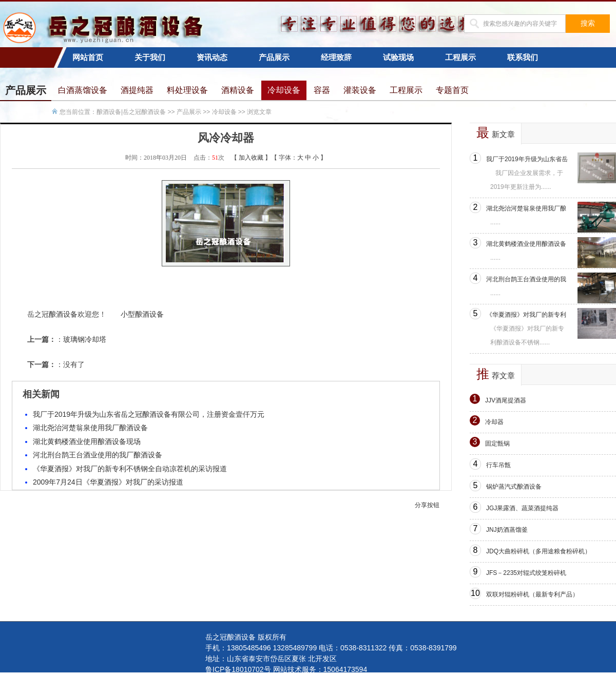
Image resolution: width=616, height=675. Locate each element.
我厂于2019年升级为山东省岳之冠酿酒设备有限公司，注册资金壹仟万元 (149, 414)
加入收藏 (251, 158)
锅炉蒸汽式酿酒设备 (514, 487)
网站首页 (88, 57)
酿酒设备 (63, 314)
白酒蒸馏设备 (83, 90)
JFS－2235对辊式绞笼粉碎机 (526, 573)
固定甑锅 (497, 443)
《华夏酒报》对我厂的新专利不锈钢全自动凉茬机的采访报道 (130, 469)
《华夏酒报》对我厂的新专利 (526, 315)
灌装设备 (360, 90)
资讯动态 (212, 57)
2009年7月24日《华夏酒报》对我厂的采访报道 (108, 482)
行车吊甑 (498, 465)
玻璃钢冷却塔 (85, 339)
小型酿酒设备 (142, 314)
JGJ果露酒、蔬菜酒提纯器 (522, 508)
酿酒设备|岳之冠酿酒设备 (131, 112)
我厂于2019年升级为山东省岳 (527, 159)
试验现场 (398, 57)
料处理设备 (187, 90)
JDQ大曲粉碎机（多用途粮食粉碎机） (538, 551)
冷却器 (494, 422)
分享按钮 (427, 505)
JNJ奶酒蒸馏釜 (507, 530)
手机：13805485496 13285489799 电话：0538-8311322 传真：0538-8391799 (331, 648)
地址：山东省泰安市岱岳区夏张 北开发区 (271, 659)
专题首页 (452, 90)
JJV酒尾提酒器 (506, 400)
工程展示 (460, 57)
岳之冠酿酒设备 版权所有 (246, 637)
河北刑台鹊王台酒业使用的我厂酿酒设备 (98, 455)
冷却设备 (284, 90)
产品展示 (274, 57)
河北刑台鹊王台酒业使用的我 (526, 279)
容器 (322, 90)
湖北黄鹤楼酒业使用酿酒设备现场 (87, 441)
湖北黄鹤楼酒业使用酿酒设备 (526, 244)
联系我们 (523, 57)
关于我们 (150, 57)
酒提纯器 (137, 90)
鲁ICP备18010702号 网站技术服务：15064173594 (286, 669)
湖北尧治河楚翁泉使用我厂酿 (526, 208)
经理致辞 (336, 57)
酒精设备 (238, 90)
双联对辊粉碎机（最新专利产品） (532, 594)
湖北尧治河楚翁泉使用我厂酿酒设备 (90, 428)
